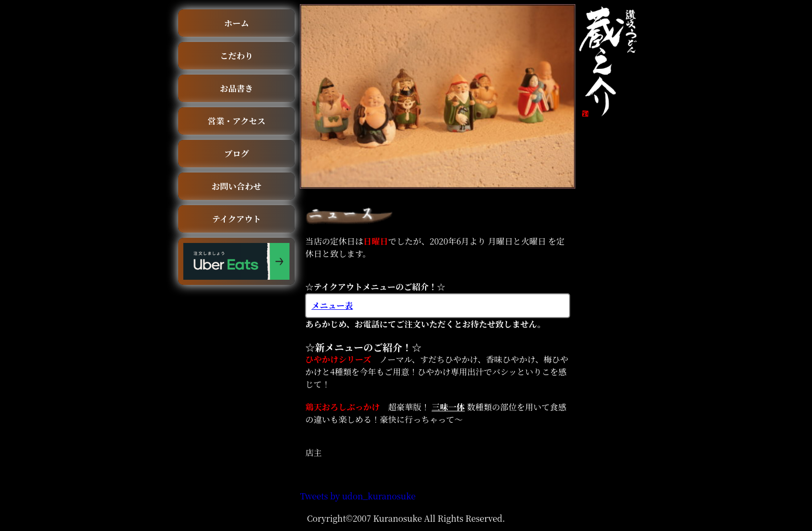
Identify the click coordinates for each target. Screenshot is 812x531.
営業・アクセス (237, 121)
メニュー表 (332, 305)
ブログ (237, 154)
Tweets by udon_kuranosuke (358, 496)
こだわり (237, 56)
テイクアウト (236, 219)
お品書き (237, 88)
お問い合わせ (237, 186)
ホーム (237, 23)
